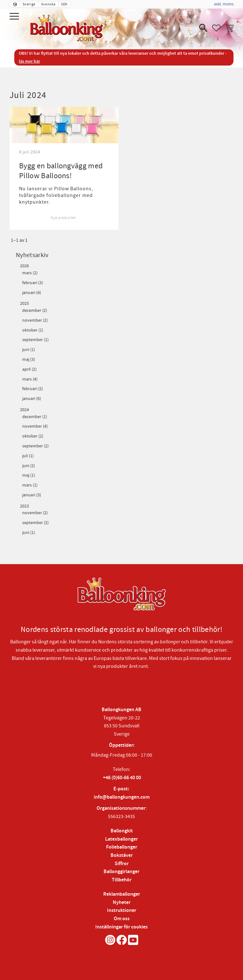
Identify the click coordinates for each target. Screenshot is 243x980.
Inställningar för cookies (121, 927)
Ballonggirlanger (121, 872)
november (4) (35, 427)
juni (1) (29, 350)
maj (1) (29, 476)
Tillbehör (122, 880)
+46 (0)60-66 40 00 (122, 778)
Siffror (122, 864)
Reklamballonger (122, 894)
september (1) (35, 340)
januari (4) (32, 293)
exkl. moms (224, 4)
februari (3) (33, 283)
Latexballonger (121, 839)
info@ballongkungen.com (122, 797)
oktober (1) (33, 330)
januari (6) (32, 399)
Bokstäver (122, 855)
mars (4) (30, 379)
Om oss (122, 919)
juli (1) (28, 456)
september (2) (35, 446)
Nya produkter (63, 218)
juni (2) (29, 466)
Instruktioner (122, 910)
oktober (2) (33, 436)
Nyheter (122, 903)
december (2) (35, 311)
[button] (15, 17)
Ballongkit (122, 831)
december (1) (35, 417)
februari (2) (33, 389)
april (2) (29, 370)
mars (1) (30, 485)
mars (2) (30, 273)
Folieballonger (122, 847)
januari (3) (32, 495)
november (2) (35, 321)
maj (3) (29, 360)
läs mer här (29, 61)
